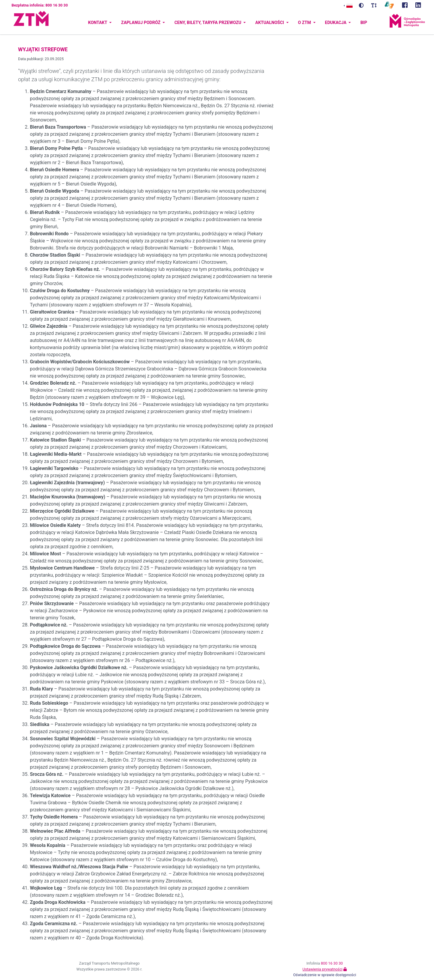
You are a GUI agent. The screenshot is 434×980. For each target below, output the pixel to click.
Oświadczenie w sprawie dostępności (325, 975)
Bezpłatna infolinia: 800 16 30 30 (40, 5)
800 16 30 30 (332, 963)
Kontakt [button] (98, 23)
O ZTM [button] (305, 23)
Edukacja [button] (336, 23)
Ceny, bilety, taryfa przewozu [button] (208, 23)
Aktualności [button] (270, 23)
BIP (364, 23)
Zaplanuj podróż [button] (141, 23)
